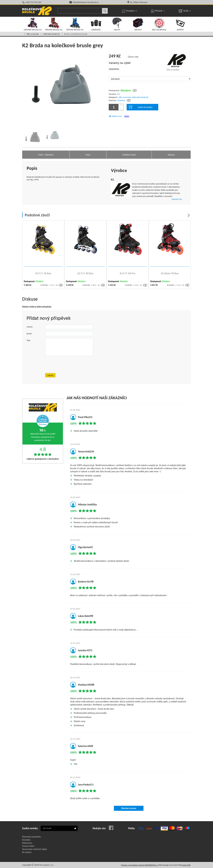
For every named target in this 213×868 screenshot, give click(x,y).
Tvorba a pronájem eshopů (133, 865)
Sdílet (127, 116)
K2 (119, 94)
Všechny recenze (129, 808)
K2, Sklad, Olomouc (139, 2)
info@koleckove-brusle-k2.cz (86, 2)
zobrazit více (177, 199)
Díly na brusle (33, 34)
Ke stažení (27, 852)
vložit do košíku (141, 107)
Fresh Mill (186, 865)
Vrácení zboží (28, 846)
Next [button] (189, 215)
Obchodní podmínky (32, 837)
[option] (32, 135)
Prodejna (130, 11)
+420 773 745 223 (33, 2)
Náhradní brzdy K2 (52, 34)
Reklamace (27, 843)
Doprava (121, 100)
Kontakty (26, 840)
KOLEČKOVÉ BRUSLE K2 (37, 11)
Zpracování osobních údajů (34, 849)
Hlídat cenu (117, 116)
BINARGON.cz (152, 865)
